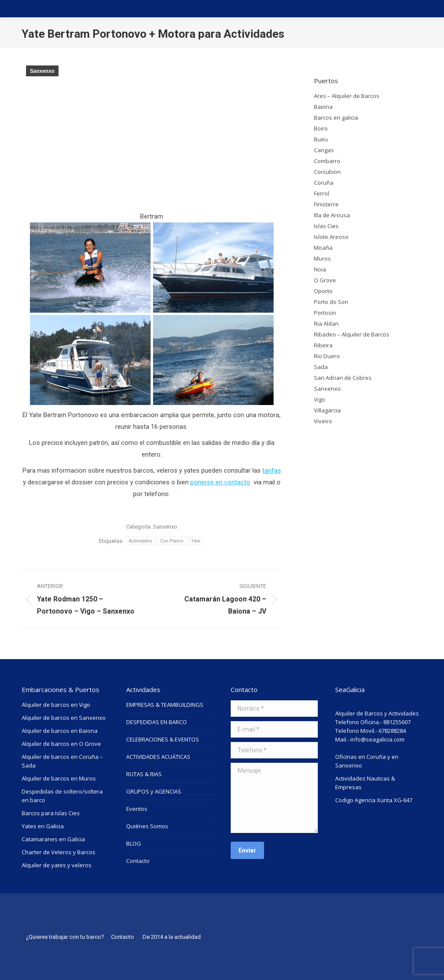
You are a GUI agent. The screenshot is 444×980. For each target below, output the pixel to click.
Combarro (327, 161)
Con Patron (172, 541)
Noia (320, 269)
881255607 (397, 722)
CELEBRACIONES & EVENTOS (163, 739)
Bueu (321, 139)
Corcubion (327, 172)
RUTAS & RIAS (144, 774)
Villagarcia (327, 410)
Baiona (323, 107)
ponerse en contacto (220, 482)
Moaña (323, 248)
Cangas (324, 150)
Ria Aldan (326, 323)
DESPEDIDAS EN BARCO (157, 722)
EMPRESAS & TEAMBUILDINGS (165, 705)
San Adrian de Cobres (343, 378)
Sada (321, 367)
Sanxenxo (42, 71)
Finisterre (326, 204)
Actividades (140, 541)
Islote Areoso (331, 237)
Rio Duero (327, 356)
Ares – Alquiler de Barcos (347, 96)
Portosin (325, 313)
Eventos (137, 809)
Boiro (321, 128)
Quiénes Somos (147, 826)
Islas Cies (326, 226)
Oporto (323, 291)
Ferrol (322, 193)
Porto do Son (331, 302)
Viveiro (323, 421)
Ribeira (323, 345)
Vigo (320, 399)
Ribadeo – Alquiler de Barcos (352, 334)
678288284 (392, 731)
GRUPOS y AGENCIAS (154, 791)
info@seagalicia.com (377, 739)
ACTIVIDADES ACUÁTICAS (158, 757)
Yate (196, 541)
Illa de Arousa (332, 215)
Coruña (324, 183)
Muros (322, 258)
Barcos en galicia (336, 118)
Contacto (138, 861)
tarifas (272, 470)
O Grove (325, 280)
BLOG (134, 843)
